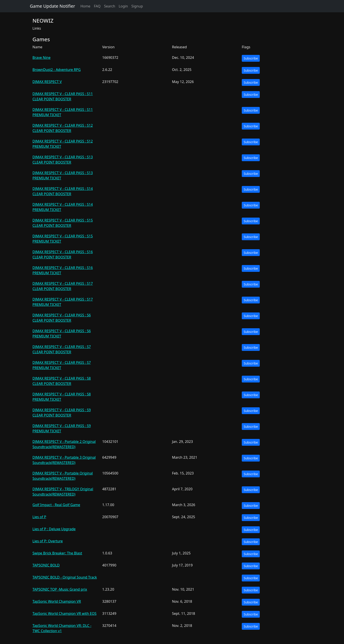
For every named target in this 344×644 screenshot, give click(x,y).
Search (110, 6)
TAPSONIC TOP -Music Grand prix (60, 589)
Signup (137, 6)
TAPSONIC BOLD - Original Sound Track (65, 577)
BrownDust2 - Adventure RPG (57, 70)
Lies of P (39, 517)
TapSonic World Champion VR (57, 601)
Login (123, 6)
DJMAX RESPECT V (47, 82)
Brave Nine (41, 58)
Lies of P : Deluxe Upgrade (54, 529)
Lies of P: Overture (48, 541)
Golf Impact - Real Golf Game (56, 505)
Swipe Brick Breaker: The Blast (57, 553)
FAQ (97, 6)
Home (85, 6)
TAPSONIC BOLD (46, 565)
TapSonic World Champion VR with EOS (64, 613)
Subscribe (251, 58)
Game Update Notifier (52, 6)
